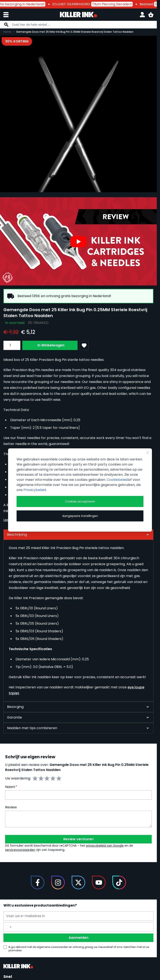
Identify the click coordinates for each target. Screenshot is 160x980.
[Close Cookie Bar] (148, 453)
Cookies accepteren (80, 501)
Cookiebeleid (118, 480)
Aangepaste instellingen (80, 516)
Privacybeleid (35, 490)
